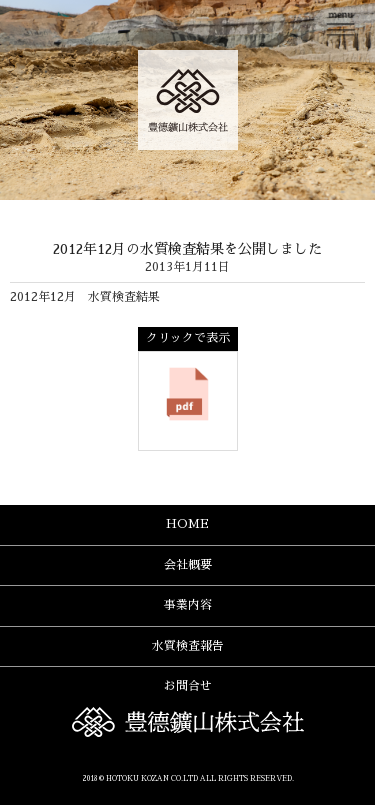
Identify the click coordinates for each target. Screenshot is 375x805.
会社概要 (188, 565)
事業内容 (188, 605)
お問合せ (188, 686)
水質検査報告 (188, 646)
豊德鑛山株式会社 (188, 100)
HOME (187, 524)
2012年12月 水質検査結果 (85, 297)
